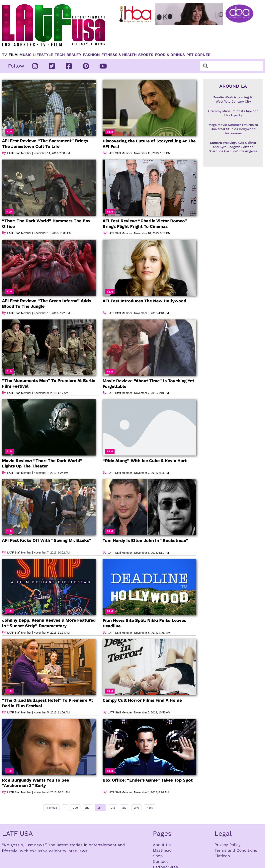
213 (129, 806)
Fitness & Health (119, 55)
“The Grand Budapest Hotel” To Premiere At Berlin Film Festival (47, 702)
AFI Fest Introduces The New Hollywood (144, 300)
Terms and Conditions (236, 850)
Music (25, 55)
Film (13, 55)
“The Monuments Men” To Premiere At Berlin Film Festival (48, 383)
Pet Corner (198, 55)
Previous (43, 807)
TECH (60, 55)
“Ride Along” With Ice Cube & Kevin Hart (144, 460)
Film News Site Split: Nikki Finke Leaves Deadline (144, 623)
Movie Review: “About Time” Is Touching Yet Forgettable (148, 383)
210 (87, 806)
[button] (9, 132)
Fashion (91, 55)
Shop (158, 855)
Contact (160, 861)
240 (143, 806)
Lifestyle (43, 55)
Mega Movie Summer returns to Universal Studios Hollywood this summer (233, 129)
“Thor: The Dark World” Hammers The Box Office (46, 223)
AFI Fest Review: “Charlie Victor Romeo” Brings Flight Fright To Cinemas (144, 223)
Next (158, 807)
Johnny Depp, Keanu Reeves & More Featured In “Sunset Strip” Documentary (49, 622)
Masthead (162, 850)
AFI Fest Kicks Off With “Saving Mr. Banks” (46, 540)
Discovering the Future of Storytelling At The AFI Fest (149, 144)
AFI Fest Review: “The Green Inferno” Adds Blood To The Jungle (46, 303)
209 (72, 806)
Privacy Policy (227, 844)
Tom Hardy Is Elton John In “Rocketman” (145, 540)
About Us (162, 844)
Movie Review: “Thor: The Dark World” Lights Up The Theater (42, 463)
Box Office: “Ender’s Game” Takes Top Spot (147, 779)
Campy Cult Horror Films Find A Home (142, 700)
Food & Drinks (170, 55)
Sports (146, 55)
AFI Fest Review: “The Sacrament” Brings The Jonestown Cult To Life (45, 143)
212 (115, 806)
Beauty (74, 55)
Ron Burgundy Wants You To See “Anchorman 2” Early (49, 782)
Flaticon (222, 855)
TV (4, 55)
